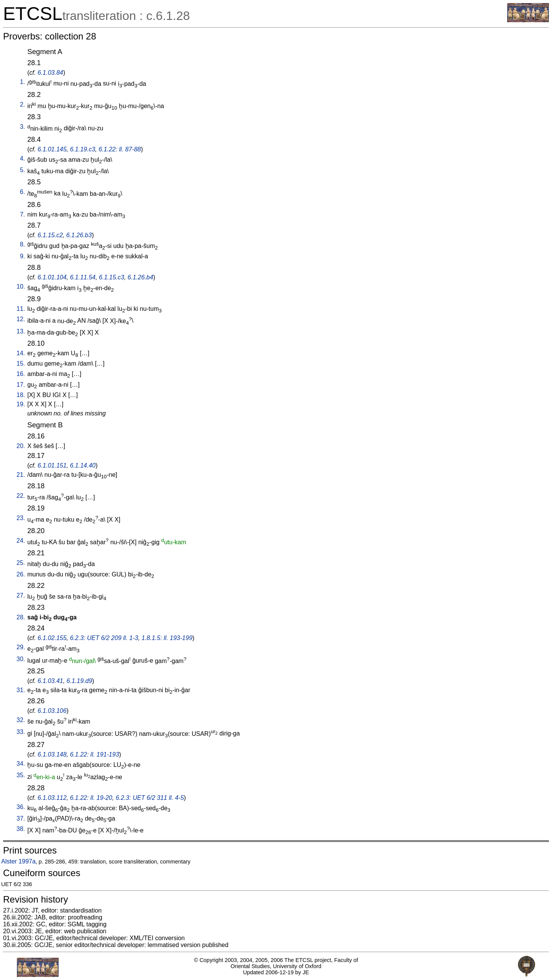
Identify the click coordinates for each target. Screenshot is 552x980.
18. (21, 395)
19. (21, 404)
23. (21, 518)
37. (21, 818)
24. (21, 541)
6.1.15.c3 (112, 277)
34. (21, 764)
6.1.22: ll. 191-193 (94, 754)
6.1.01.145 (52, 149)
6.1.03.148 (52, 754)
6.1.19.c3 (82, 149)
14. (21, 353)
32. (21, 720)
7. (22, 214)
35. (21, 775)
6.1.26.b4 (140, 277)
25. (21, 563)
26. (21, 574)
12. (21, 319)
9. (22, 256)
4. (22, 158)
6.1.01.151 (52, 465)
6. (22, 192)
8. (22, 244)
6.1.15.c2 (50, 235)
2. (22, 104)
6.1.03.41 (50, 681)
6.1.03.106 (52, 711)
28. (21, 617)
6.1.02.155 (52, 638)
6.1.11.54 (83, 277)
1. (22, 82)
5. (22, 170)
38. (21, 829)
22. (21, 496)
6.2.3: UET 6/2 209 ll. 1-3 (104, 638)
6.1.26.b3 (79, 235)
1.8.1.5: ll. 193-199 (167, 638)
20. (21, 446)
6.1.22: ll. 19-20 (91, 798)
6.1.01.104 (52, 277)
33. (21, 732)
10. (21, 286)
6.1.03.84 (50, 73)
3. (22, 127)
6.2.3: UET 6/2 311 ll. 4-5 (150, 798)
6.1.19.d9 (80, 681)
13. (21, 331)
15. (21, 364)
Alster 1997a (18, 861)
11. (21, 309)
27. (21, 595)
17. (21, 385)
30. (21, 659)
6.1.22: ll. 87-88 (120, 149)
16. (21, 374)
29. (21, 647)
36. (21, 807)
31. (21, 690)
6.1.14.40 (83, 465)
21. (21, 475)
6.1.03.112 (52, 798)
